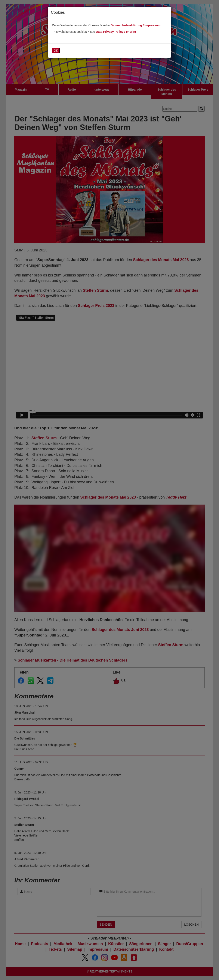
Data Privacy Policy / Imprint (116, 32)
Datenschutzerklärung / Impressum (135, 25)
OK (56, 51)
